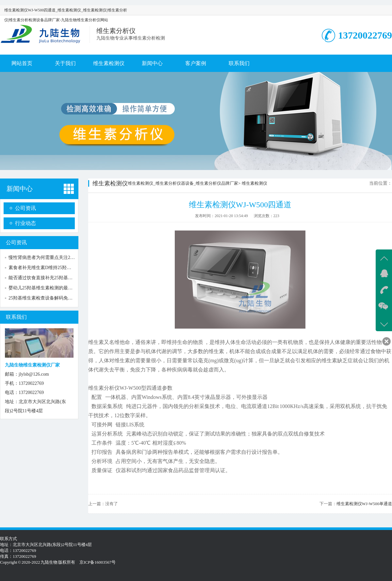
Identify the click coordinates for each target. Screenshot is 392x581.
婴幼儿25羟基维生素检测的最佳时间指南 (50, 288)
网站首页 (22, 63)
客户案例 (196, 63)
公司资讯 (25, 208)
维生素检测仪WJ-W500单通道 (364, 504)
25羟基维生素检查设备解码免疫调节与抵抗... (54, 298)
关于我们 (65, 63)
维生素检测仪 (109, 63)
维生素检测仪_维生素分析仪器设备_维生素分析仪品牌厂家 (183, 183)
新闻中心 (152, 63)
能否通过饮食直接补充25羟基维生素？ (47, 278)
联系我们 (239, 63)
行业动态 (25, 223)
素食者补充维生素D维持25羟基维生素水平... (53, 268)
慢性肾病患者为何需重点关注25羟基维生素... (54, 257)
